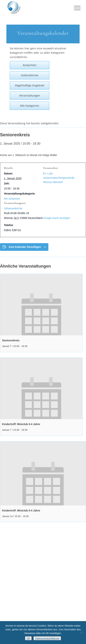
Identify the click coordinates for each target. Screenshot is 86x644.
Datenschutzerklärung (47, 638)
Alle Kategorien (30, 106)
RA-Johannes (12, 199)
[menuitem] (74, 8)
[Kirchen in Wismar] (36, 8)
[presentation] (41, 305)
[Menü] (74, 8)
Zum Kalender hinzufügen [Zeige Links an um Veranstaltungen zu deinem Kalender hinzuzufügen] (25, 247)
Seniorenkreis (11, 340)
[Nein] (81, 633)
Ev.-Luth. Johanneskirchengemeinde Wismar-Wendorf (59, 178)
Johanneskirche (13, 208)
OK (28, 638)
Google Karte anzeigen (57, 218)
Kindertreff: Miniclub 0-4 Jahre (21, 424)
